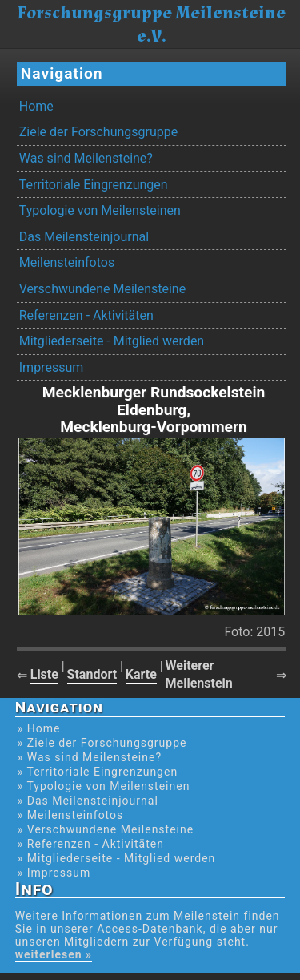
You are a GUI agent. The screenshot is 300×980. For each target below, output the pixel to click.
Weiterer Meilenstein (199, 674)
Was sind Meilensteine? (86, 158)
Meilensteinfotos (67, 262)
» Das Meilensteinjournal (88, 801)
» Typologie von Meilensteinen (104, 786)
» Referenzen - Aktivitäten (91, 844)
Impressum (52, 367)
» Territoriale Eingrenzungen (98, 772)
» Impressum (54, 873)
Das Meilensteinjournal (84, 237)
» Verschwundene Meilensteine (106, 829)
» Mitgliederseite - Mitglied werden (117, 858)
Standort (92, 674)
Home (36, 106)
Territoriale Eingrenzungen (94, 185)
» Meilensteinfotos (71, 815)
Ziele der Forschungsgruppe (98, 132)
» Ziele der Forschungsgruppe (102, 743)
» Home (39, 728)
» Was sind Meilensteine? (90, 757)
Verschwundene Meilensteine (102, 289)
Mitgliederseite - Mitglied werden (112, 341)
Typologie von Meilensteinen (100, 210)
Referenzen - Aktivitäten (86, 315)
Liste (44, 674)
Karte (141, 674)
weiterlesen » (54, 954)
